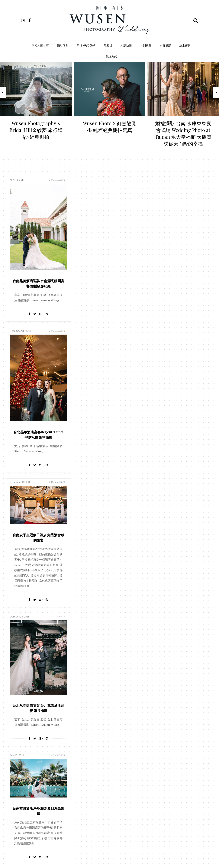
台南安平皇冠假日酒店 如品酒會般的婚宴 (177, 240)
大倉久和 (123, 768)
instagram (121, 650)
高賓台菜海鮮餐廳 (94, 853)
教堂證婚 (116, 691)
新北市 (102, 789)
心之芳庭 (110, 782)
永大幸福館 (91, 817)
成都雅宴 (123, 782)
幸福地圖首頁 (40, 46)
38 (113, 609)
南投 (118, 719)
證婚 (127, 705)
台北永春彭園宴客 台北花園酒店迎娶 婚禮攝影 (177, 411)
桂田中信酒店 (92, 740)
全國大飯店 (107, 747)
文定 (114, 683)
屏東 (105, 691)
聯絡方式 (111, 56)
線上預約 (185, 46)
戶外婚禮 (89, 789)
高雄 (96, 683)
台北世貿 (107, 754)
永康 (103, 817)
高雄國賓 (112, 853)
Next (125, 609)
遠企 (112, 839)
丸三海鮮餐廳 (92, 705)
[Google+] (41, 325)
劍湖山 (120, 747)
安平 (96, 691)
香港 (105, 698)
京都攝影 (165, 46)
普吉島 (120, 712)
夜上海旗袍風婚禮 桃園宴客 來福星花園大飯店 (108, 445)
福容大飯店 (124, 740)
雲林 (109, 719)
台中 (87, 691)
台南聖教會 (91, 726)
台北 (105, 683)
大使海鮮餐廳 (107, 726)
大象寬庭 (89, 733)
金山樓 (122, 839)
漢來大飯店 (108, 740)
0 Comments (57, 185)
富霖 (101, 733)
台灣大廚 (103, 761)
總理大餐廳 (117, 824)
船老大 (111, 832)
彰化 (114, 698)
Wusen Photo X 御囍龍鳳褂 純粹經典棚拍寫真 (110, 127)
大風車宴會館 (92, 775)
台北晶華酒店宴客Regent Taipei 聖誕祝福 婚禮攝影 (108, 291)
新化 (125, 733)
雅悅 (105, 845)
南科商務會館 (92, 754)
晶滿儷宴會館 (92, 803)
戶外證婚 (107, 712)
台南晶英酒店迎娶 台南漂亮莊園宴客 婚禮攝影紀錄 (38, 291)
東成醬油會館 (110, 803)
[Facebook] (29, 325)
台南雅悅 (89, 761)
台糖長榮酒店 (92, 712)
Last (138, 609)
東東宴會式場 (92, 698)
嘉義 (123, 683)
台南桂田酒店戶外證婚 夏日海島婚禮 (38, 396)
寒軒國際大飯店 (93, 782)
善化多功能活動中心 (95, 768)
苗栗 (121, 832)
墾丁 (112, 768)
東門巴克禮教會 (93, 810)
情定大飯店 (113, 733)
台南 (87, 683)
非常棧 (115, 845)
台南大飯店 (122, 754)
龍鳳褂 (108, 46)
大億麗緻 (123, 726)
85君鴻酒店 (91, 747)
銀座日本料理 (92, 845)
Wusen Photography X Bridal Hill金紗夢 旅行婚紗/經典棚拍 (36, 130)
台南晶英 (107, 705)
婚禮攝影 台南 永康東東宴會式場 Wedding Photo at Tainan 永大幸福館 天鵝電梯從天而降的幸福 (183, 133)
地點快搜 (126, 46)
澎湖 (118, 705)
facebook (97, 650)
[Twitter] (35, 325)
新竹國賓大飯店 (93, 796)
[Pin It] (47, 325)
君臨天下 (116, 761)
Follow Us (109, 631)
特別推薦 (146, 46)
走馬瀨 (88, 839)
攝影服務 (63, 46)
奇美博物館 (108, 775)
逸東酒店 (101, 839)
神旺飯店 (103, 824)
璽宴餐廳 (89, 824)
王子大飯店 (115, 817)
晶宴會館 (110, 796)
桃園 (101, 719)
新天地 (113, 789)
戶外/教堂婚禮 (86, 46)
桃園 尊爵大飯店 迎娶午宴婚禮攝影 (177, 562)
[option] (36, 106)
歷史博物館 (111, 810)
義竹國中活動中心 (94, 832)
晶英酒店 (89, 719)
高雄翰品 (125, 853)
